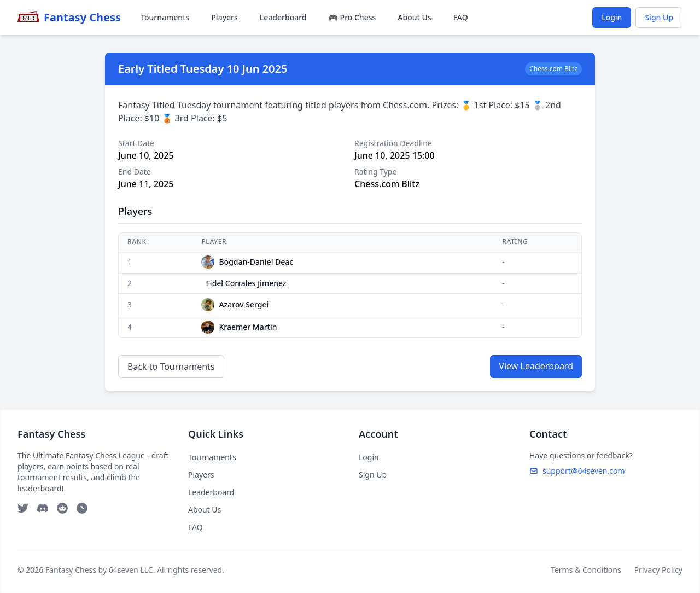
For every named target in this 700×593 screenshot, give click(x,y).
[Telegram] (82, 508)
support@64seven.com (577, 471)
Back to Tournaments (171, 367)
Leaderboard (283, 17)
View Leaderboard (536, 366)
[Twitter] (23, 508)
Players (224, 17)
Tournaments (165, 17)
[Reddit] (62, 508)
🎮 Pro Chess (352, 17)
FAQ (461, 17)
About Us (414, 17)
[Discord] (43, 508)
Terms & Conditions (586, 570)
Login (612, 17)
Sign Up (659, 17)
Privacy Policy (658, 570)
